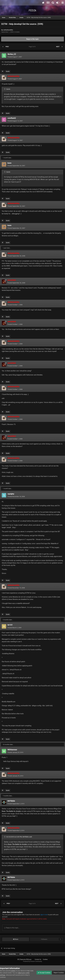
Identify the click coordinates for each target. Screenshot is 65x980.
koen (9, 163)
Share (16, 939)
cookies (13, 971)
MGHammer (12, 750)
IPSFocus (29, 959)
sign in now (44, 915)
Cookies (45, 959)
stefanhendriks (8, 30)
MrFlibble (11, 801)
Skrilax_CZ (12, 54)
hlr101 (10, 625)
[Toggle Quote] (5, 89)
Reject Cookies (58, 973)
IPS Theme (21, 959)
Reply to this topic (33, 39)
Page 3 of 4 (32, 47)
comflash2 (12, 118)
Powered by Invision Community (32, 961)
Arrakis (17, 32)
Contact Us (38, 959)
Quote (8, 71)
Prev (7, 47)
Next (58, 47)
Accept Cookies (44, 973)
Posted (15, 57)
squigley (11, 494)
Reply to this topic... (12, 928)
